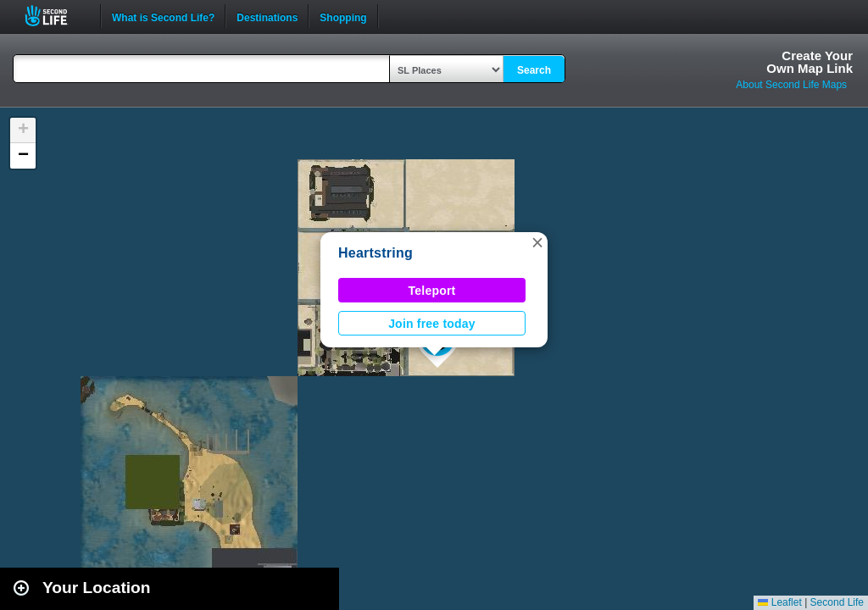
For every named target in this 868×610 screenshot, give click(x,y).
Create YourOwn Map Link (810, 62)
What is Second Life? (163, 16)
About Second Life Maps (791, 85)
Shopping (343, 16)
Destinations (267, 16)
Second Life (56, 16)
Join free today (432, 324)
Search (534, 70)
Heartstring (376, 253)
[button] (537, 242)
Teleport (432, 291)
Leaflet (779, 602)
